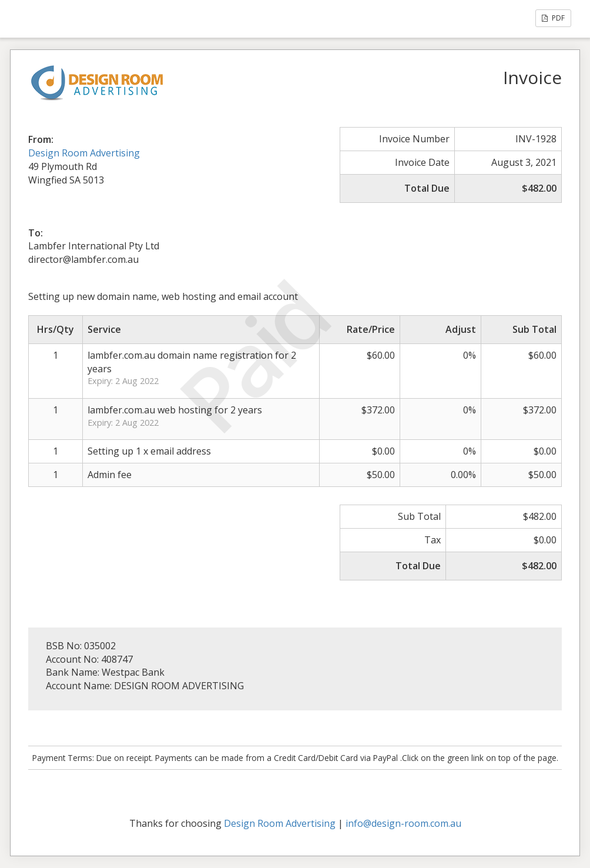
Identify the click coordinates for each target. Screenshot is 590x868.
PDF (553, 18)
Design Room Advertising (84, 153)
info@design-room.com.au (403, 823)
